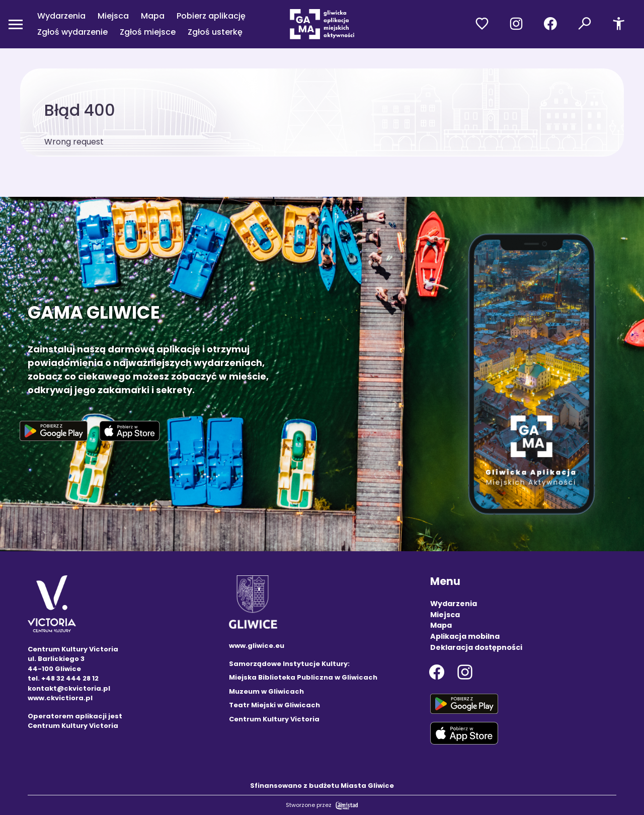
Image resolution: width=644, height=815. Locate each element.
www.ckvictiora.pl (60, 698)
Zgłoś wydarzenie (72, 32)
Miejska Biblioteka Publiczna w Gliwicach (303, 677)
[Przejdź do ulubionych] (482, 24)
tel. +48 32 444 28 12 (63, 678)
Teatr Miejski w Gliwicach (274, 705)
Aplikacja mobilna (465, 636)
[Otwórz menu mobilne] (16, 24)
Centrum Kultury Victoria (274, 719)
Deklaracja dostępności (476, 647)
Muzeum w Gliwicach (266, 691)
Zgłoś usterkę (215, 32)
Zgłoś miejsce (148, 32)
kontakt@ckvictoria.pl (69, 688)
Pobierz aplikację (211, 16)
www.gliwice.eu (257, 646)
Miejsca (113, 16)
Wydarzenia (61, 16)
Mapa (153, 16)
